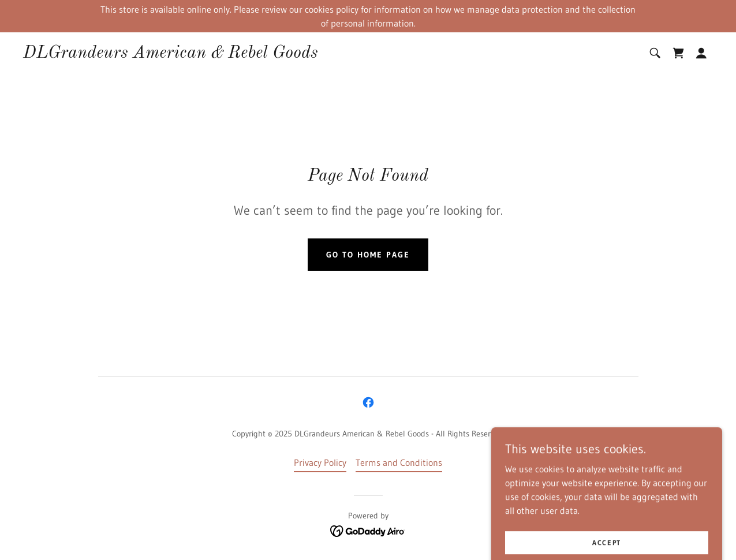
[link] (171, 54)
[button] (701, 53)
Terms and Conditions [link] (399, 462)
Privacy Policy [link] (320, 462)
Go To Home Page (368, 255)
